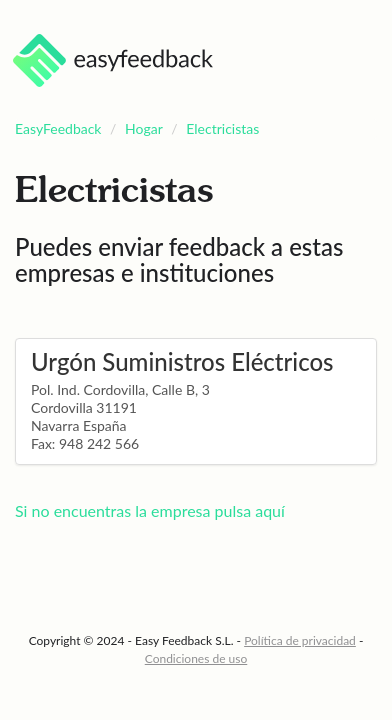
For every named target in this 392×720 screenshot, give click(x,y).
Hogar (144, 128)
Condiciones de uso (196, 658)
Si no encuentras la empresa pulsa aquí (150, 510)
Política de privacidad (300, 640)
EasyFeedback (58, 128)
